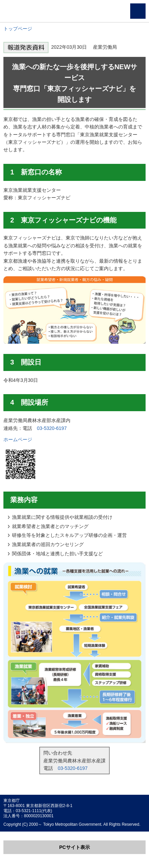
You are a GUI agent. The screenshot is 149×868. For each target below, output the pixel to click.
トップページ (18, 29)
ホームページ (18, 439)
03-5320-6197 (52, 428)
